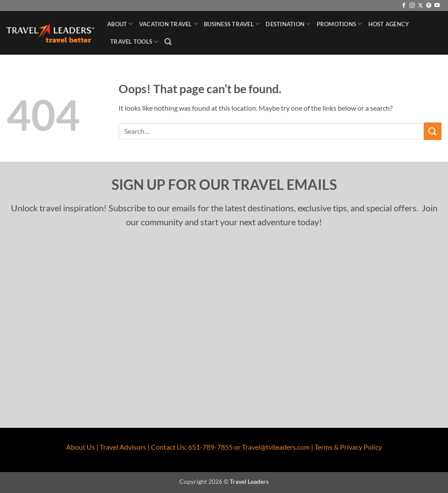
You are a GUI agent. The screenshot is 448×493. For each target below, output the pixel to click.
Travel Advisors (123, 447)
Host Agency (389, 24)
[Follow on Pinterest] (429, 6)
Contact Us (168, 447)
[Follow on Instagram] (412, 6)
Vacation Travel (168, 24)
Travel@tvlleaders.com (276, 447)
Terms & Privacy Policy (348, 447)
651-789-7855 (210, 447)
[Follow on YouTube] (437, 6)
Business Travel (232, 24)
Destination (288, 24)
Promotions (339, 24)
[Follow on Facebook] (404, 6)
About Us (80, 447)
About (120, 24)
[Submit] (433, 131)
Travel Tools (134, 42)
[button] (168, 42)
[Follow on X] (420, 6)
